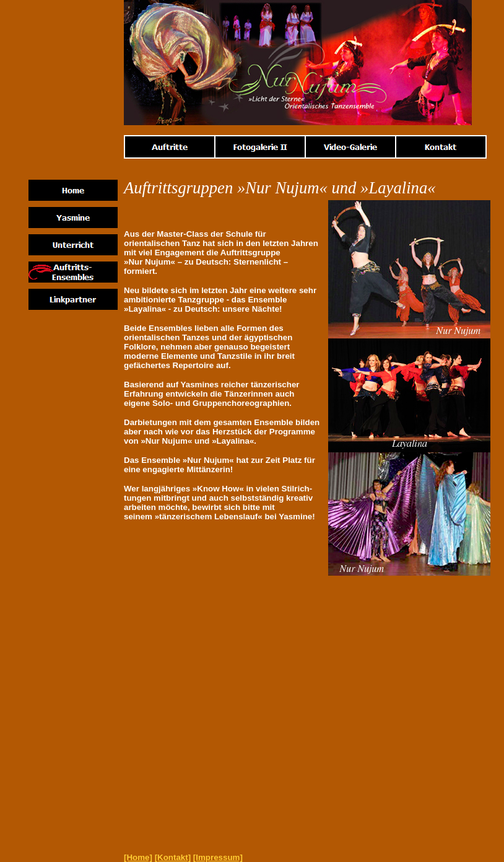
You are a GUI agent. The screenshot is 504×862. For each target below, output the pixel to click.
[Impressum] (218, 857)
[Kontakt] (173, 857)
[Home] (138, 857)
